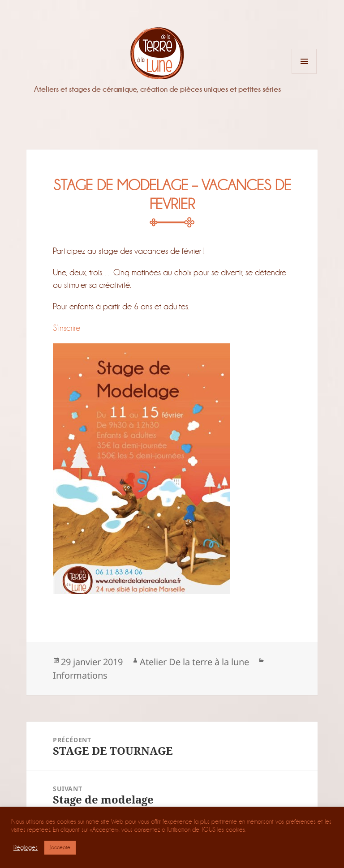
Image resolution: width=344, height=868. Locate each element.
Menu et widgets (304, 74)
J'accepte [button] (60, 847)
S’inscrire (67, 328)
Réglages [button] (26, 848)
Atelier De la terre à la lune (194, 662)
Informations (80, 675)
